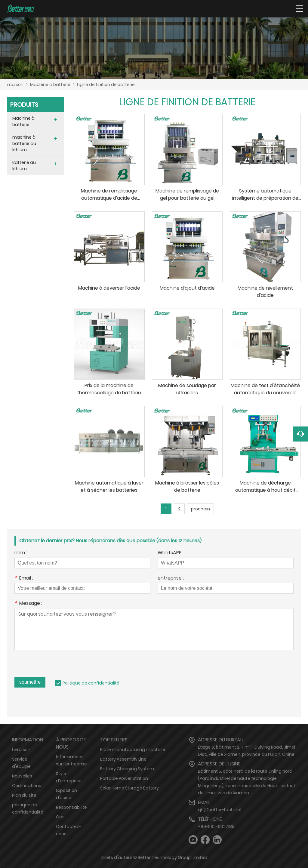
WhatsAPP (170, 553)
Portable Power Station (124, 778)
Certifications (27, 786)
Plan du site (24, 795)
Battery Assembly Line (123, 759)
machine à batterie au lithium (24, 143)
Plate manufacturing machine (133, 749)
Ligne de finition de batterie (106, 85)
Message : (28, 604)
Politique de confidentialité (91, 683)
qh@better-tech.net (220, 810)
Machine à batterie (50, 85)
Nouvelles (22, 776)
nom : (21, 553)
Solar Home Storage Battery (129, 788)
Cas (60, 817)
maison (15, 85)
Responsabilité (71, 807)
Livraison (21, 749)
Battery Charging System (127, 769)
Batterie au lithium (24, 166)
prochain (200, 509)
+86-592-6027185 (216, 826)
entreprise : (171, 579)
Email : (24, 579)
